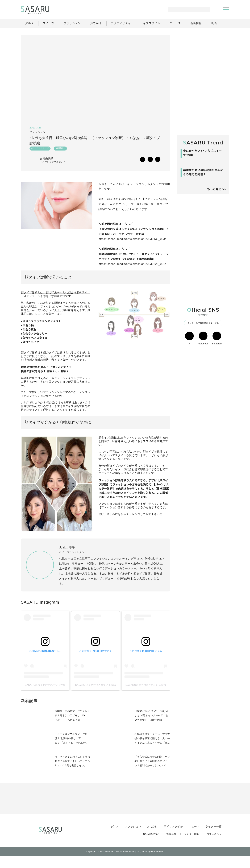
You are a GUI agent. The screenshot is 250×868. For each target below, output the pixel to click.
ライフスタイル (174, 837)
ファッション (134, 837)
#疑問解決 (60, 149)
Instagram (217, 383)
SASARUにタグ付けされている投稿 (45, 696)
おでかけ (153, 837)
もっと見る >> (216, 234)
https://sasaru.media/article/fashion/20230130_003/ (134, 240)
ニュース (194, 837)
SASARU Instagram (40, 613)
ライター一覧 (214, 837)
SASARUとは (152, 845)
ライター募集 (191, 845)
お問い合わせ (214, 845)
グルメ (116, 837)
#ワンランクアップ (40, 149)
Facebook (203, 383)
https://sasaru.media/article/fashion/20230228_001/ (134, 265)
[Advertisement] (203, 57)
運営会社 (172, 845)
